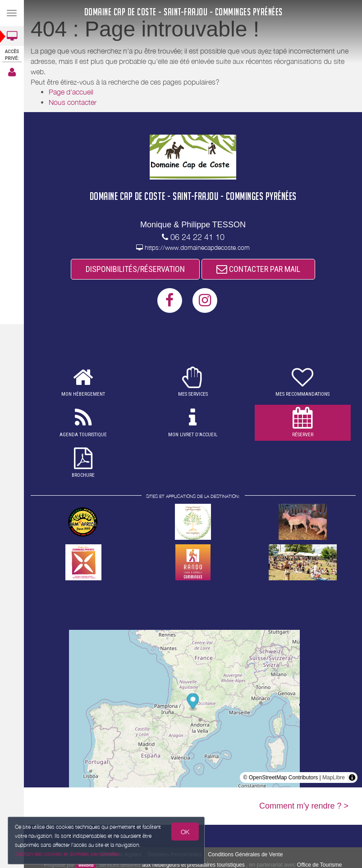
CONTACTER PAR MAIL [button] (258, 269)
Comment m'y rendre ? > (304, 806)
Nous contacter (73, 102)
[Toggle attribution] (352, 778)
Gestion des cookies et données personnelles (66, 854)
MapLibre (334, 778)
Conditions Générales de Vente (245, 854)
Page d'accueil (71, 92)
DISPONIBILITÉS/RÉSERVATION (135, 269)
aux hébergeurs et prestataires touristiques (193, 865)
